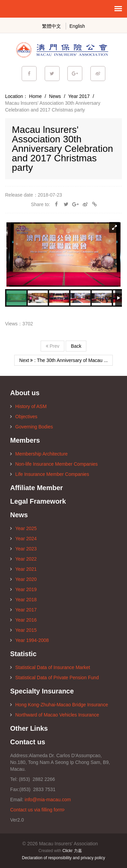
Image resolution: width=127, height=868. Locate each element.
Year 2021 (23, 569)
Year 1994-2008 (29, 640)
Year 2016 (23, 620)
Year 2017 (79, 96)
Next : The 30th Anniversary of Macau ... (63, 360)
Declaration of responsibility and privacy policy (63, 858)
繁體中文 (51, 26)
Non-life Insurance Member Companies (54, 464)
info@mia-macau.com (48, 800)
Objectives (24, 417)
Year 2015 (23, 630)
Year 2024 (23, 539)
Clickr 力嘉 (72, 851)
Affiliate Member (37, 488)
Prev (53, 346)
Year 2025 (23, 528)
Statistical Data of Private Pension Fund (55, 678)
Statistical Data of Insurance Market (50, 667)
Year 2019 (23, 589)
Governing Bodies (31, 427)
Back (76, 346)
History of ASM (28, 406)
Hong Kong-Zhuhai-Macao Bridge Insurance (59, 705)
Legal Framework (38, 501)
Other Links (29, 728)
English (77, 26)
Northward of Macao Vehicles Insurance (55, 715)
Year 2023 (23, 549)
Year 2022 (23, 559)
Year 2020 (23, 579)
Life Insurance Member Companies (50, 474)
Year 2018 (23, 600)
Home (35, 96)
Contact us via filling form (37, 810)
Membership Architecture (39, 454)
